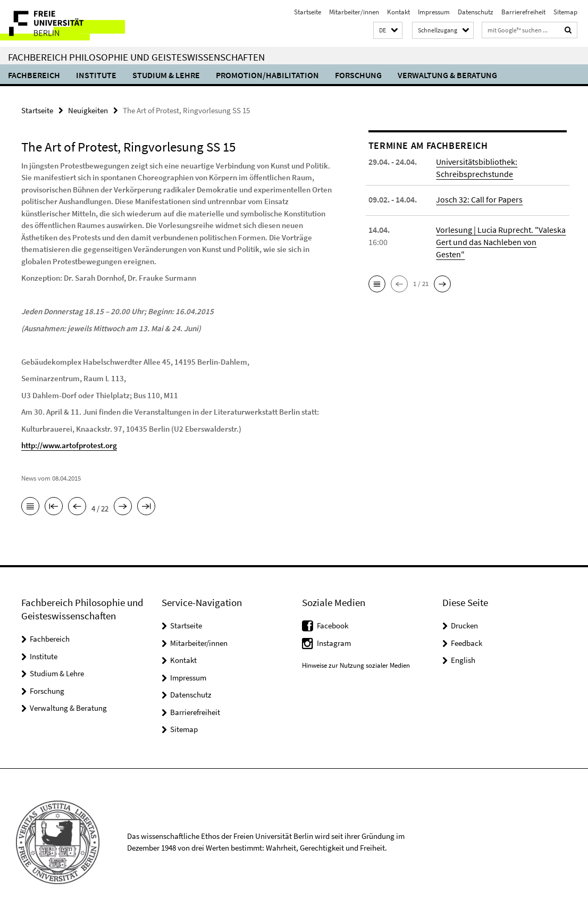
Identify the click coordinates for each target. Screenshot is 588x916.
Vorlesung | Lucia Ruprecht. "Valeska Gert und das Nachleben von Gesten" (501, 242)
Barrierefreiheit (523, 12)
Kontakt (398, 12)
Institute (96, 75)
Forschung (358, 75)
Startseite (308, 12)
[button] (388, 31)
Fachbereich (34, 75)
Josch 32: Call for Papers (479, 199)
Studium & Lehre (166, 75)
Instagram (334, 643)
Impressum (434, 12)
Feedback (467, 643)
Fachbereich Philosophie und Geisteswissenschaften (136, 57)
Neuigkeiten (88, 110)
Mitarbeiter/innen (354, 12)
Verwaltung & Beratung (447, 75)
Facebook (333, 625)
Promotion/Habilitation (267, 75)
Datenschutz (476, 12)
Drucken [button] (464, 625)
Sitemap (565, 12)
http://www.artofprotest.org (69, 445)
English (463, 660)
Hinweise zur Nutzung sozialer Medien (356, 665)
